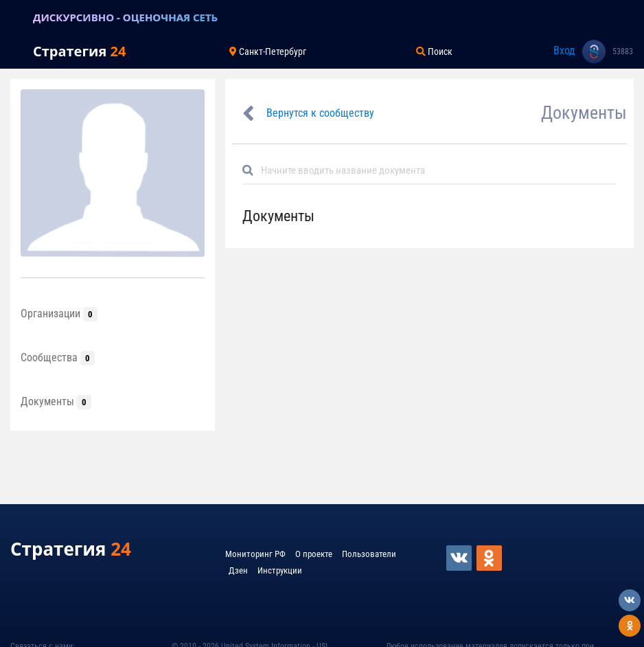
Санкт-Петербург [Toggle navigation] (268, 52)
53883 (623, 52)
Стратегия (79, 51)
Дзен (238, 570)
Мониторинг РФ (255, 554)
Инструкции (280, 570)
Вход (564, 50)
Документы (56, 401)
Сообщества (58, 357)
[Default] (435, 171)
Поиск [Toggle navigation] (434, 52)
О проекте (314, 554)
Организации (59, 314)
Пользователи (369, 554)
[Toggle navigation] (16, 17)
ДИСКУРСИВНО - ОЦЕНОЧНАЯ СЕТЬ (125, 17)
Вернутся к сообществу (320, 113)
